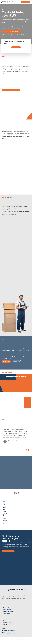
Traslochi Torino (12, 639)
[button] (18, 2)
